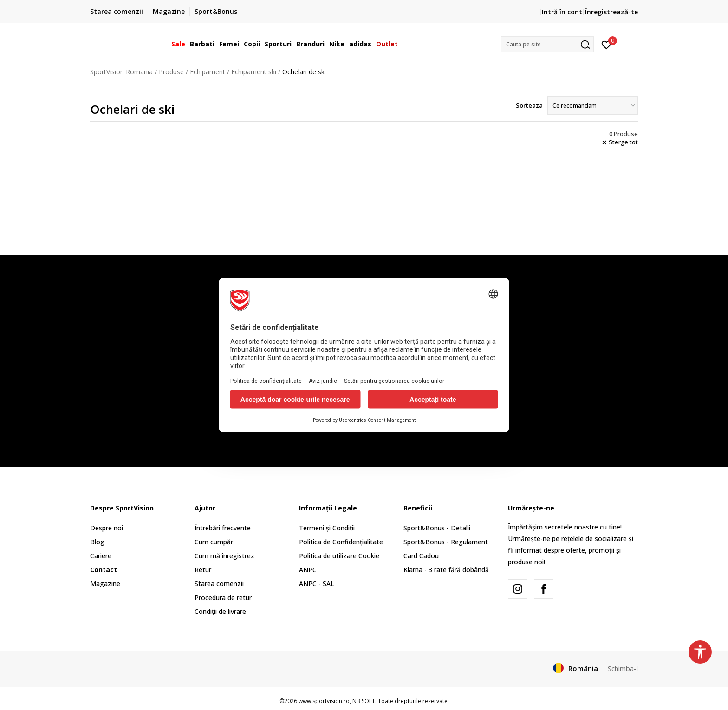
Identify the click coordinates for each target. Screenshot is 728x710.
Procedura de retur (223, 597)
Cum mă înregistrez (224, 556)
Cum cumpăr (214, 542)
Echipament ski (254, 72)
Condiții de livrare (220, 611)
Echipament (208, 72)
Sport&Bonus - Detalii (437, 528)
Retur (203, 570)
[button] (547, 44)
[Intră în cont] (607, 44)
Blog (97, 542)
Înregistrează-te (611, 12)
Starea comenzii (219, 584)
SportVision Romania (121, 72)
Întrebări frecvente (223, 528)
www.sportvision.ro (324, 701)
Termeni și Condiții (327, 528)
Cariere (101, 556)
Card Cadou (421, 556)
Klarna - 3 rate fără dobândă (446, 570)
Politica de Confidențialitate (341, 542)
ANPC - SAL (317, 584)
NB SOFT (364, 701)
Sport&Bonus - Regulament (446, 542)
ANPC (308, 570)
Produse (171, 72)
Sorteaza (529, 105)
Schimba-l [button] (623, 668)
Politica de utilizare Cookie (339, 556)
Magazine (105, 584)
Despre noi (107, 528)
